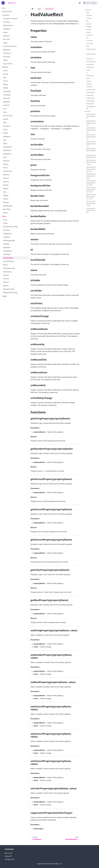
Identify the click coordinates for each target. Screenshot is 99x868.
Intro (4, 8)
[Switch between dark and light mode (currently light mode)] (80, 3)
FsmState (7, 230)
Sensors (6, 178)
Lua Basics (6, 15)
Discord (8, 853)
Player (5, 265)
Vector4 (6, 282)
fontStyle (89, 27)
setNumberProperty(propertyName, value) (91, 169)
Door (5, 112)
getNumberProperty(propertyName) (91, 123)
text (87, 21)
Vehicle (6, 199)
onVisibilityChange (91, 107)
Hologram (7, 136)
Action (5, 71)
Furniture (7, 126)
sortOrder (89, 84)
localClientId (90, 76)
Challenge (7, 95)
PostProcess (8, 171)
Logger (5, 296)
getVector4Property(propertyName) (91, 144)
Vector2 (6, 275)
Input (5, 143)
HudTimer (7, 254)
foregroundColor (91, 50)
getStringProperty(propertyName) (91, 116)
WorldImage (8, 206)
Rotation (6, 175)
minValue (89, 18)
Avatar (6, 81)
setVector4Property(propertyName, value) (91, 197)
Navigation (7, 154)
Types (5, 43)
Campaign (7, 91)
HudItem (6, 237)
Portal (5, 168)
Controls (6, 105)
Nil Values (7, 57)
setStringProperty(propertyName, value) (91, 162)
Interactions (8, 147)
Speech (6, 188)
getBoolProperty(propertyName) (91, 156)
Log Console (8, 64)
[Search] (90, 3)
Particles (6, 161)
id (87, 73)
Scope (5, 32)
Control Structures (10, 46)
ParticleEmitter (9, 261)
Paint (5, 157)
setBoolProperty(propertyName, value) (91, 176)
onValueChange (91, 90)
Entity (5, 223)
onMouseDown (91, 92)
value (88, 13)
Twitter (8, 856)
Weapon (6, 202)
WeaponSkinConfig (10, 293)
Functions (7, 22)
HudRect (6, 244)
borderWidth (90, 67)
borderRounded (91, 62)
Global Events (7, 12)
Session (6, 182)
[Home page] (32, 9)
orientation (89, 35)
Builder (6, 88)
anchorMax (90, 43)
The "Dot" (7, 39)
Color (5, 220)
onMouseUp (90, 95)
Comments (7, 53)
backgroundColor (91, 55)
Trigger (6, 195)
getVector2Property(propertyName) (91, 130)
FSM (5, 123)
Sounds (6, 185)
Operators (7, 50)
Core (5, 109)
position (89, 32)
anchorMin (89, 41)
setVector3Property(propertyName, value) (91, 190)
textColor (89, 24)
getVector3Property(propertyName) (91, 137)
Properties (88, 10)
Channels (7, 98)
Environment (8, 116)
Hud (5, 140)
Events (6, 119)
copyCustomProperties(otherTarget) (91, 210)
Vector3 (6, 279)
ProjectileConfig (9, 268)
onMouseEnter (90, 101)
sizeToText (89, 87)
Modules (6, 36)
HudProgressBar (9, 241)
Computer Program (10, 19)
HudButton (7, 234)
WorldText (7, 209)
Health (6, 133)
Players (6, 164)
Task (5, 192)
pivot (88, 46)
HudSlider (7, 247)
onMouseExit (90, 104)
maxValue (89, 15)
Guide (5, 130)
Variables (6, 29)
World (5, 213)
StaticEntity (7, 272)
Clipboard (7, 102)
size (87, 38)
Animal (6, 74)
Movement (7, 150)
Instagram (9, 859)
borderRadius (90, 64)
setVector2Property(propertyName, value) (91, 183)
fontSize (89, 29)
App (5, 77)
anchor (88, 70)
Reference (12, 3)
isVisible (89, 81)
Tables (5, 60)
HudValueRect (8, 258)
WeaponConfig (9, 289)
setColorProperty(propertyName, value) (91, 203)
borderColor (90, 59)
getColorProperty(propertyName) (91, 151)
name (88, 78)
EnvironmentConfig (10, 227)
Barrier (6, 84)
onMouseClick (90, 98)
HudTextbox (8, 251)
